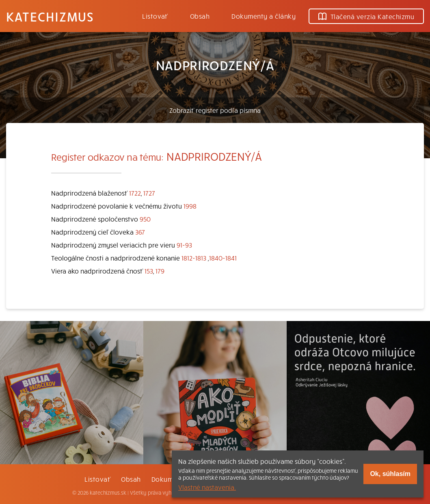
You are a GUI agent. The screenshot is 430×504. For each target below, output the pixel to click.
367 (140, 232)
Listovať (155, 16)
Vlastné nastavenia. (207, 487)
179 (160, 271)
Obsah (200, 16)
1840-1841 (223, 258)
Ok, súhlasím (390, 474)
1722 (135, 193)
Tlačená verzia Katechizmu (366, 16)
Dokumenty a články (264, 16)
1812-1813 (194, 258)
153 (149, 271)
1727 (149, 193)
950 (145, 219)
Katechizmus (50, 16)
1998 (190, 206)
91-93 (184, 245)
